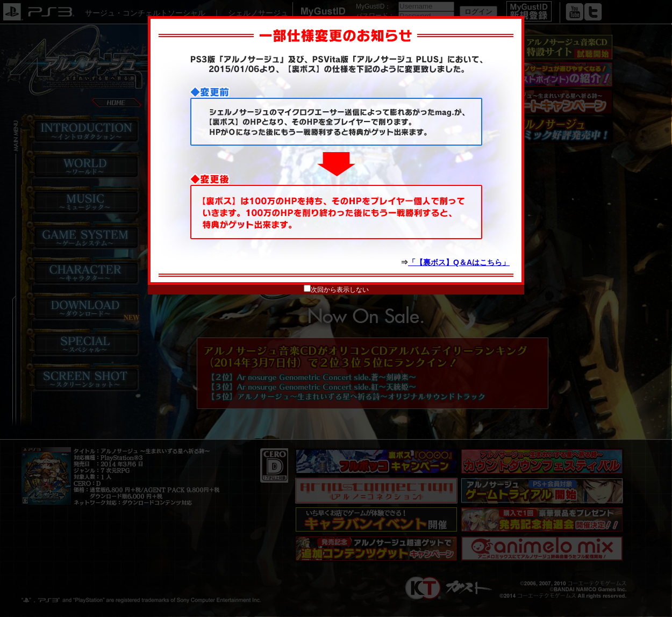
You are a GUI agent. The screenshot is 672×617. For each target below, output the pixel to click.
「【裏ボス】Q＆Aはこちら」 (459, 262)
